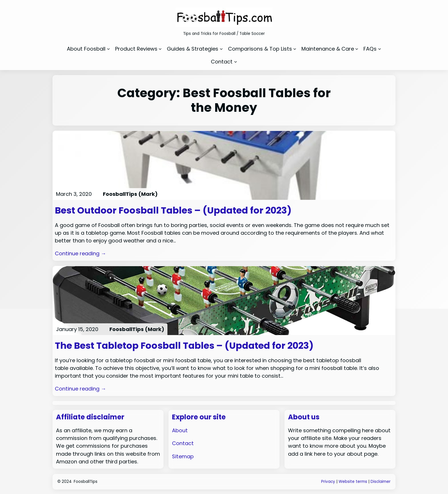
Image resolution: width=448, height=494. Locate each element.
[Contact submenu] (236, 62)
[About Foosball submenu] (108, 49)
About (180, 430)
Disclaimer (381, 482)
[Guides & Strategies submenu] (221, 49)
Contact (183, 443)
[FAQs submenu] (380, 49)
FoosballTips (86, 482)
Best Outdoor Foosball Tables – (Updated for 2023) (173, 210)
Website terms (353, 482)
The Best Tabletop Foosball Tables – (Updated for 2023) (184, 346)
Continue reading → (80, 253)
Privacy (328, 482)
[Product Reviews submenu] (160, 49)
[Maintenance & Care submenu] (357, 49)
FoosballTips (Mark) (130, 194)
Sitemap (183, 456)
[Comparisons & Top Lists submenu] (295, 49)
